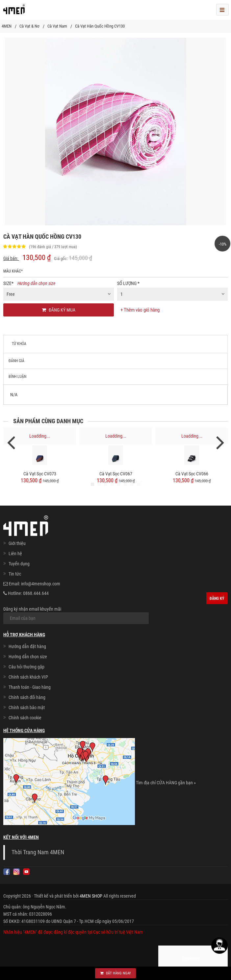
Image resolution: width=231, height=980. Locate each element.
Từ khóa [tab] (19, 344)
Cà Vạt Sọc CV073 (40, 474)
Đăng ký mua (59, 310)
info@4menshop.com (41, 584)
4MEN (7, 26)
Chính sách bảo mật (27, 708)
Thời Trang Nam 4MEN (38, 852)
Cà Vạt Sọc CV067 (116, 474)
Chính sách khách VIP (28, 677)
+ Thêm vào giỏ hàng (140, 310)
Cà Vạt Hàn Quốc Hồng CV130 (100, 26)
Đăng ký (217, 599)
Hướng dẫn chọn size (36, 283)
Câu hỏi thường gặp (26, 667)
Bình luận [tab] (17, 377)
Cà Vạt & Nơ (29, 26)
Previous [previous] (11, 442)
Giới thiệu (17, 543)
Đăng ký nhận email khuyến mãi (76, 615)
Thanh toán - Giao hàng (30, 687)
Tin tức (15, 574)
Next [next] (220, 442)
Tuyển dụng (19, 564)
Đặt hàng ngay (115, 973)
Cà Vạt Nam (57, 26)
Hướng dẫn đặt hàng (27, 646)
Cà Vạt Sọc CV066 (192, 474)
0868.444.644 (36, 593)
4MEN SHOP (91, 896)
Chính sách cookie (25, 718)
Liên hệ (15, 554)
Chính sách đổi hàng (27, 697)
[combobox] (59, 294)
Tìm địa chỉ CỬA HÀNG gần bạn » (166, 783)
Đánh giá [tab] (16, 361)
